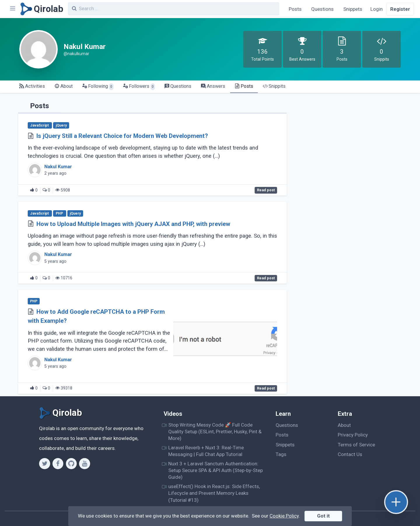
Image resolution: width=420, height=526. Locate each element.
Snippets (353, 9)
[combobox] (174, 9)
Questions (322, 9)
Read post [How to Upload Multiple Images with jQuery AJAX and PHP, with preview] (266, 278)
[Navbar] (12, 9)
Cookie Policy (284, 516)
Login (377, 9)
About (344, 425)
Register (400, 9)
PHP (60, 213)
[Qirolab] (41, 9)
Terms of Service (356, 445)
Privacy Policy (353, 435)
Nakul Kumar (58, 167)
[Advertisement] (350, 139)
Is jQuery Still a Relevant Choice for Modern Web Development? (122, 136)
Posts (295, 9)
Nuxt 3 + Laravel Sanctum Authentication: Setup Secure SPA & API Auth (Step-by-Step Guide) (216, 470)
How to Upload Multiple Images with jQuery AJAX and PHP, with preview (133, 224)
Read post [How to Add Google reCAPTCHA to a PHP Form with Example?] (266, 388)
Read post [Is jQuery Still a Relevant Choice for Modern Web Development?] (266, 190)
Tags (281, 454)
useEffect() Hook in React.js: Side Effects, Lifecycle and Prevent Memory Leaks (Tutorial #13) (214, 493)
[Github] (71, 464)
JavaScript (40, 125)
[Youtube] (84, 464)
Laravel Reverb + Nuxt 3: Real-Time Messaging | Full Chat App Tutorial (206, 451)
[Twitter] (44, 464)
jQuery (61, 125)
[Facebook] (58, 464)
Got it (323, 516)
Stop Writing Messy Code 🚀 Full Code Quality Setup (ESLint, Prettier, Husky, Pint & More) (215, 432)
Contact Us (350, 454)
